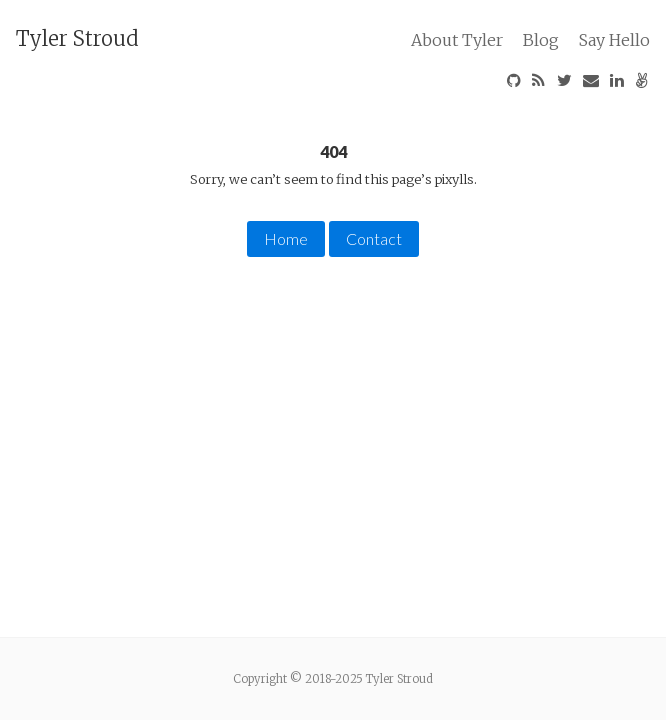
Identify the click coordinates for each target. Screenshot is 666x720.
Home (286, 238)
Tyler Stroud (77, 38)
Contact (374, 238)
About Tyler (457, 40)
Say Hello (614, 40)
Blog (541, 40)
